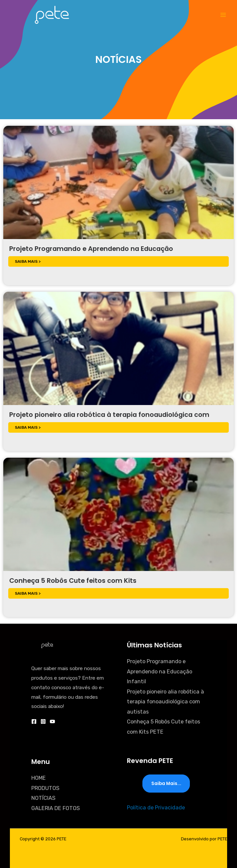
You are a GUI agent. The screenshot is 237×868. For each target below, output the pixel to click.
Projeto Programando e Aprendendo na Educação (91, 249)
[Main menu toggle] (223, 15)
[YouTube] (52, 721)
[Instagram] (43, 721)
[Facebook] (34, 721)
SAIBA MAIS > (28, 261)
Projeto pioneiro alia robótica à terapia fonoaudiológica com (109, 415)
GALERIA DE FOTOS (56, 808)
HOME (39, 778)
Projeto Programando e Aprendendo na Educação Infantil (160, 671)
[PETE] (52, 15)
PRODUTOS (45, 788)
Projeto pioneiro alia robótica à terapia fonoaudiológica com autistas (165, 702)
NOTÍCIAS (43, 798)
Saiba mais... (166, 784)
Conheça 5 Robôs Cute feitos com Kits (73, 581)
